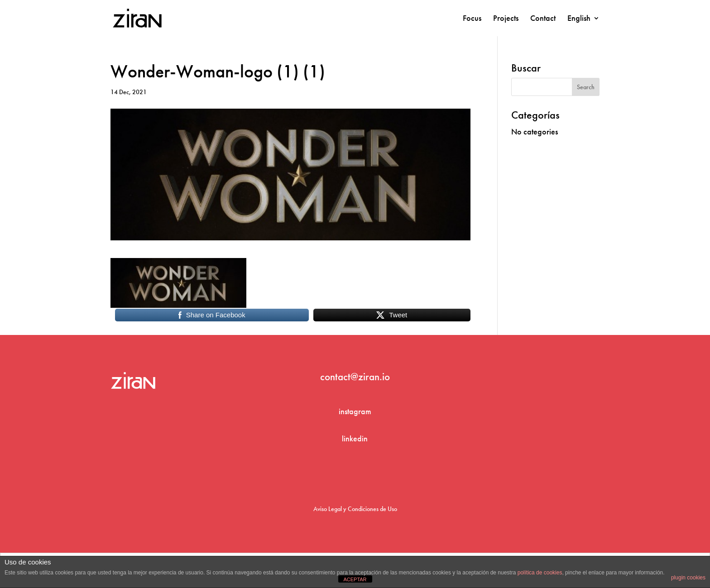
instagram (355, 411)
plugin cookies (688, 578)
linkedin (355, 438)
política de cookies (540, 573)
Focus (472, 19)
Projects (506, 19)
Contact (543, 19)
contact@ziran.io (355, 377)
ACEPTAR (355, 579)
